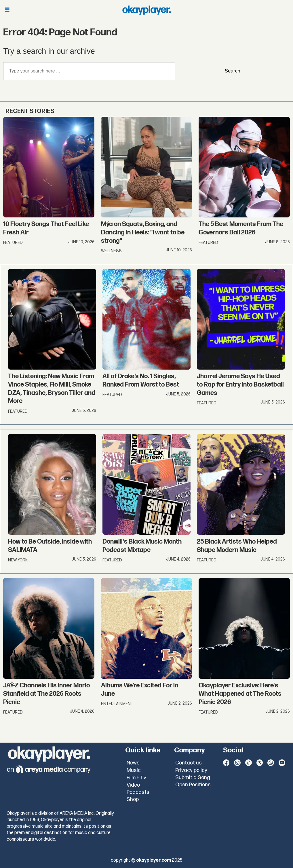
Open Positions (193, 785)
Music (134, 770)
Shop (133, 799)
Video (133, 785)
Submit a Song (193, 778)
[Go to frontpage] (146, 10)
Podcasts (138, 792)
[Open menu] (7, 10)
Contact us (189, 763)
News (133, 763)
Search (233, 71)
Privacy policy (191, 770)
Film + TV (137, 778)
